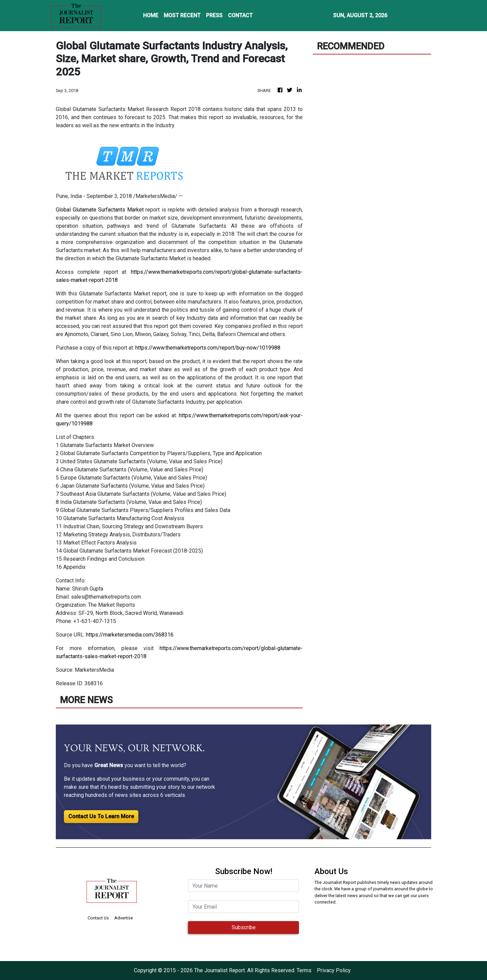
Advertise (124, 918)
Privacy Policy (334, 970)
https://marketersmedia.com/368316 (130, 635)
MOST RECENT (182, 15)
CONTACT (240, 15)
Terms (304, 970)
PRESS (214, 15)
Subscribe (244, 927)
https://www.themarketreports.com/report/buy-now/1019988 (208, 348)
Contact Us (98, 918)
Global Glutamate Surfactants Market (100, 210)
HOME (151, 15)
